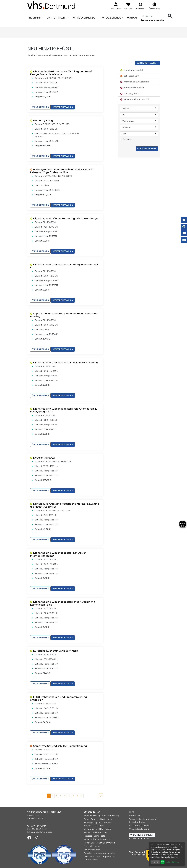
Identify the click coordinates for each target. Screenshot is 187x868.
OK (163, 862)
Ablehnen (155, 862)
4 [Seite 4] (61, 796)
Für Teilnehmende (84, 18)
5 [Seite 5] (65, 796)
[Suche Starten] (170, 16)
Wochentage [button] (139, 121)
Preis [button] (139, 134)
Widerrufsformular (142, 835)
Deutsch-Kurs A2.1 (44, 458)
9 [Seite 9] (81, 796)
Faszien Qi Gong (43, 120)
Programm (34, 18)
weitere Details (63, 107)
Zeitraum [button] (139, 127)
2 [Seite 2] (53, 796)
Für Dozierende (111, 18)
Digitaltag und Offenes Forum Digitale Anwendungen (66, 218)
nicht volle (127, 139)
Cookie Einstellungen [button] (140, 838)
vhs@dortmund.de (43, 832)
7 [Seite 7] (73, 796)
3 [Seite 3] (57, 796)
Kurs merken (40, 107)
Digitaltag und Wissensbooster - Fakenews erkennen (65, 363)
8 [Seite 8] (77, 796)
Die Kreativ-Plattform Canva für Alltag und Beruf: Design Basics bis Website (61, 73)
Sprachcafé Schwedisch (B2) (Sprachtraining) (60, 746)
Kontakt (132, 18)
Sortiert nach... (57, 18)
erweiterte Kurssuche (152, 20)
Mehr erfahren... (172, 862)
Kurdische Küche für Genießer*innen (56, 651)
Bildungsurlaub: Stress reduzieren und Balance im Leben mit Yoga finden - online (62, 171)
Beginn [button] (139, 108)
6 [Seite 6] (69, 796)
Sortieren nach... (147, 63)
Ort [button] (139, 115)
